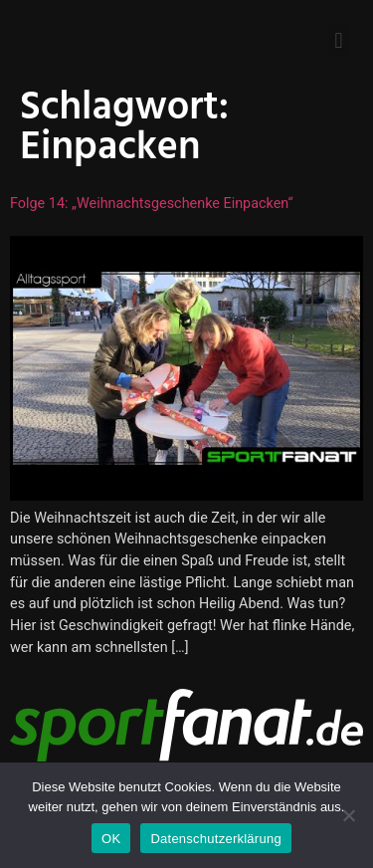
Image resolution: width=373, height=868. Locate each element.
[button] (339, 40)
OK (111, 839)
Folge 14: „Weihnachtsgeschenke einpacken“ (152, 204)
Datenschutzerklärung (215, 839)
